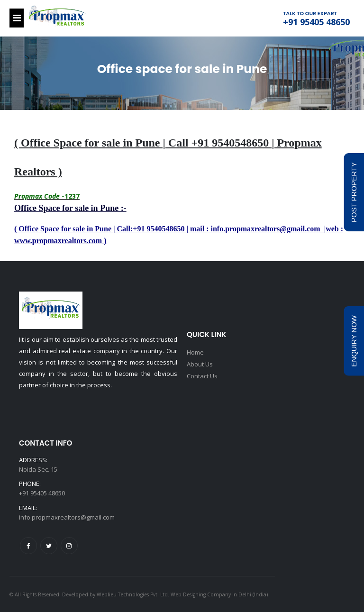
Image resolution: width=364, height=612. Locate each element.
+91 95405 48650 (316, 22)
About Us (200, 364)
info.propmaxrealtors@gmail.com (67, 517)
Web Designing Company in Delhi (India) (219, 594)
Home (195, 352)
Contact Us (202, 375)
